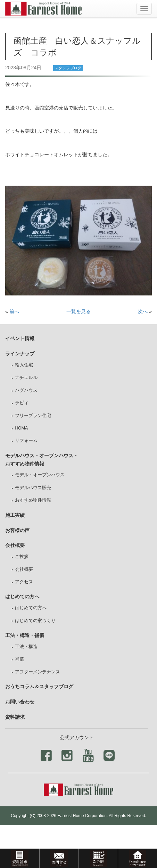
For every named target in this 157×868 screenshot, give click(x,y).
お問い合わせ (20, 702)
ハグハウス (26, 390)
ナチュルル (26, 378)
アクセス (24, 582)
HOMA (22, 428)
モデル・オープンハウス (40, 475)
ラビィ (22, 403)
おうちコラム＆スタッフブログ (39, 687)
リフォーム (26, 441)
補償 (19, 659)
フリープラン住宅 (33, 416)
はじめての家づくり (35, 621)
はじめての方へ (31, 608)
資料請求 (15, 717)
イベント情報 (20, 338)
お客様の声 (17, 530)
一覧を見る (78, 311)
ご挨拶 (22, 557)
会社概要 (24, 569)
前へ (14, 311)
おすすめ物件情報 (33, 500)
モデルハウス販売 (33, 488)
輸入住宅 (24, 365)
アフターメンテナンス (38, 672)
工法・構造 (26, 647)
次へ (143, 311)
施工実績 (15, 515)
